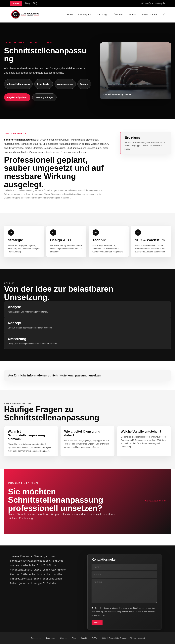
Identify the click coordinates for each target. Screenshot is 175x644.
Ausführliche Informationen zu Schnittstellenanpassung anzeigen (55, 375)
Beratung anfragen (44, 97)
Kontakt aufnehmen (156, 501)
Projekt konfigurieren (17, 97)
